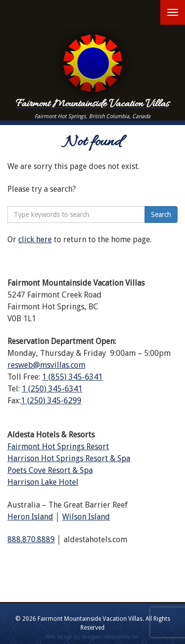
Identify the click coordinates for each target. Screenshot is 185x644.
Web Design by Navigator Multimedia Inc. (93, 637)
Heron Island (30, 517)
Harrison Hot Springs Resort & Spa (69, 458)
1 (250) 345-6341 (52, 389)
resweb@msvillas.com (46, 365)
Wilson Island (86, 517)
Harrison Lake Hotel (43, 482)
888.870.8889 (31, 539)
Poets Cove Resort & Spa (50, 470)
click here (35, 239)
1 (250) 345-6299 (51, 401)
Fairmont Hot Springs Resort (58, 447)
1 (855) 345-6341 (72, 377)
